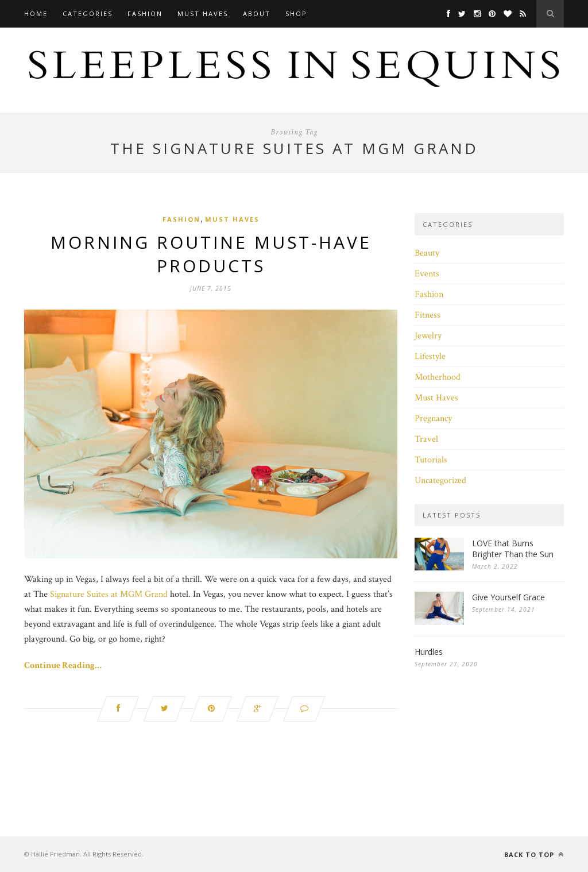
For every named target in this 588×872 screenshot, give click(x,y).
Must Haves (203, 13)
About (257, 13)
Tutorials (431, 460)
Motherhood (438, 377)
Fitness (428, 315)
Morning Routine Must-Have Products (211, 254)
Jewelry (428, 336)
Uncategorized (440, 481)
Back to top (534, 854)
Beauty (427, 253)
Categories (88, 13)
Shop (296, 13)
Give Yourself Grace (508, 597)
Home (36, 13)
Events (427, 274)
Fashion (145, 13)
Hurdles (429, 652)
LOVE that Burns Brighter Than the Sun (513, 549)
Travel (426, 439)
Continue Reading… (63, 665)
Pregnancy (433, 418)
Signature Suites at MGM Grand (109, 594)
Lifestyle (430, 356)
